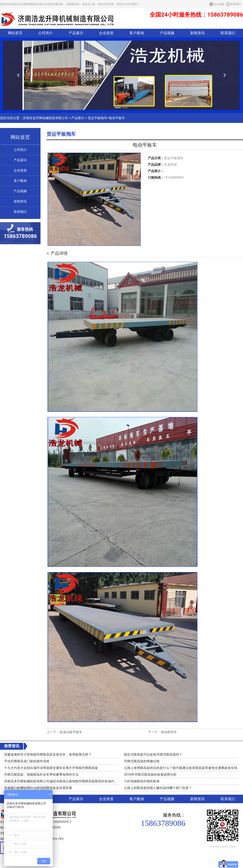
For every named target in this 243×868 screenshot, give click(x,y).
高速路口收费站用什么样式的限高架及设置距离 (38, 788)
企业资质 (106, 33)
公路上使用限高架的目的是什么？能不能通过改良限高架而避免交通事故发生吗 (181, 768)
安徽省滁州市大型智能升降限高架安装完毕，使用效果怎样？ (48, 754)
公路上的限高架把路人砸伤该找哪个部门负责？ (158, 788)
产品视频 (167, 33)
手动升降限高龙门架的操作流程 (27, 761)
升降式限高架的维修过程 (142, 761)
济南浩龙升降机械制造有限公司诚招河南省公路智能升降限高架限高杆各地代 (59, 781)
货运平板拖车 (97, 118)
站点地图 (219, 4)
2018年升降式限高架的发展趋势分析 (150, 775)
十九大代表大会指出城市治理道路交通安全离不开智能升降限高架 (51, 768)
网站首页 (15, 33)
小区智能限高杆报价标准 (142, 781)
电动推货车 (169, 732)
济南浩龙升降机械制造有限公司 (45, 118)
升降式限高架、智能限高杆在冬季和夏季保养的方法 (41, 775)
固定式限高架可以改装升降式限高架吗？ (153, 754)
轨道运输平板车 (71, 732)
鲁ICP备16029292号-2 (57, 822)
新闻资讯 (197, 33)
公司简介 (46, 33)
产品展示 (76, 33)
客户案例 (137, 33)
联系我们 (236, 4)
